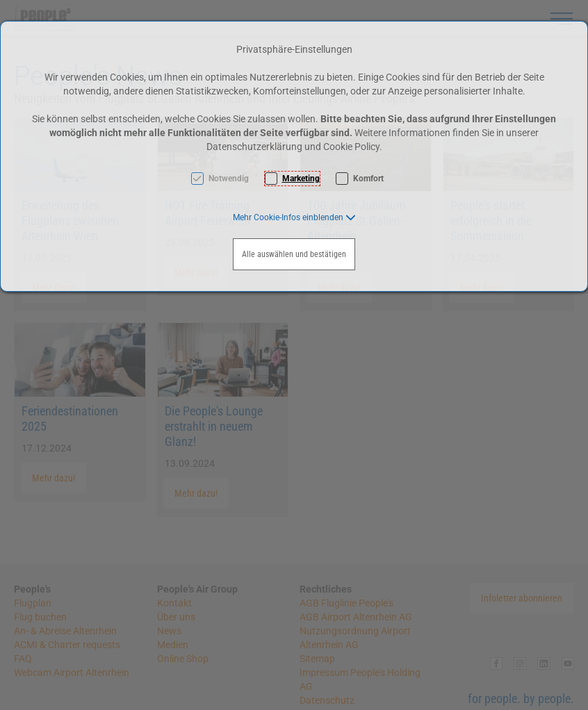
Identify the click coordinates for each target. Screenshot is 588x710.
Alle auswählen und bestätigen (294, 254)
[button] (294, 217)
